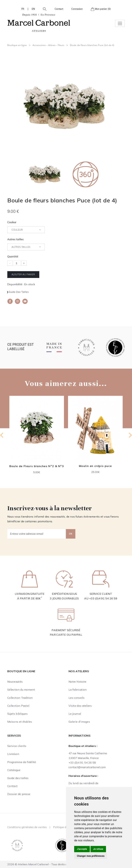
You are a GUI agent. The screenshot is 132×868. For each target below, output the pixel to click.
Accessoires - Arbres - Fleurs (48, 45)
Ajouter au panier (23, 274)
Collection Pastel (18, 706)
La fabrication (78, 690)
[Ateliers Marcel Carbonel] (39, 22)
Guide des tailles (19, 292)
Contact (59, 9)
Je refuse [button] (98, 849)
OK (71, 534)
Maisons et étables (20, 722)
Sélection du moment (21, 690)
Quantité (13, 256)
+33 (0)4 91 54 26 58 (103, 598)
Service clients (17, 746)
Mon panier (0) (101, 9)
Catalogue (14, 770)
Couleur (12, 222)
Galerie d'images (79, 722)
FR (23, 9)
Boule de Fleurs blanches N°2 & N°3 (37, 466)
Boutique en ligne (17, 45)
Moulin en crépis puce (95, 466)
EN (33, 9)
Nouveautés (15, 682)
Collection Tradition (20, 698)
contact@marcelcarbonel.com (87, 767)
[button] (43, 9)
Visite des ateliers (80, 706)
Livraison (13, 754)
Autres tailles (15, 239)
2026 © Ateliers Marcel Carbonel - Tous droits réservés (42, 864)
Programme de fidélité (22, 762)
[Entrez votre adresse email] (37, 534)
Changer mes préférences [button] (91, 856)
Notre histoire (77, 682)
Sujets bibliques (17, 714)
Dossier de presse (19, 794)
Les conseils (77, 698)
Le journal (75, 714)
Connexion (77, 9)
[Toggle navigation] (120, 23)
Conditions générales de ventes (27, 827)
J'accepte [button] (82, 849)
